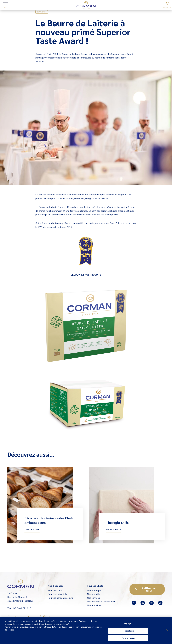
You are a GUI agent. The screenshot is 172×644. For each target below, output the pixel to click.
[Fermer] (167, 631)
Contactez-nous (146, 589)
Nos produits (93, 594)
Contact (167, 5)
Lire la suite (32, 529)
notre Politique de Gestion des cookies (55, 628)
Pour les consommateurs (60, 598)
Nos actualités (94, 605)
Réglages (128, 625)
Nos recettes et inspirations (101, 601)
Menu (5, 5)
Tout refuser (128, 632)
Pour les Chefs (55, 590)
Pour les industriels (57, 594)
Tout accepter (128, 640)
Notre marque (94, 590)
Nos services (93, 598)
